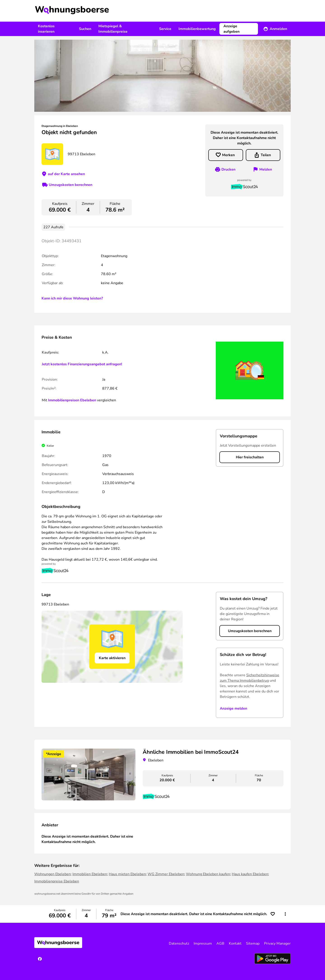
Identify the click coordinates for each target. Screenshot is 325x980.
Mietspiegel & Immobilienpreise (113, 29)
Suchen (85, 29)
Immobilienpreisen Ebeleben (72, 400)
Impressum (203, 943)
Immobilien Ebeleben (90, 874)
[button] (285, 914)
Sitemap (253, 943)
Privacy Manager (277, 943)
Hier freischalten (250, 457)
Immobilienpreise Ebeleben (57, 881)
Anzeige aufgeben (231, 29)
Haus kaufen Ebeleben (250, 874)
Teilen (266, 155)
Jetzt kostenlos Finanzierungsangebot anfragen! (82, 364)
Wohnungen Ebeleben (52, 874)
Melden (266, 169)
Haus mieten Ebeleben (127, 874)
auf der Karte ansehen (66, 174)
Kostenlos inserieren (46, 29)
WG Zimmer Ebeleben (166, 874)
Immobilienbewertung (197, 29)
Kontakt (235, 943)
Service (165, 29)
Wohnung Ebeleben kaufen (208, 874)
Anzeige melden (233, 708)
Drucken (228, 169)
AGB (220, 943)
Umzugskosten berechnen (71, 185)
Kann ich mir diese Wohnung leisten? (72, 298)
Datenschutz (179, 943)
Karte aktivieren (112, 658)
